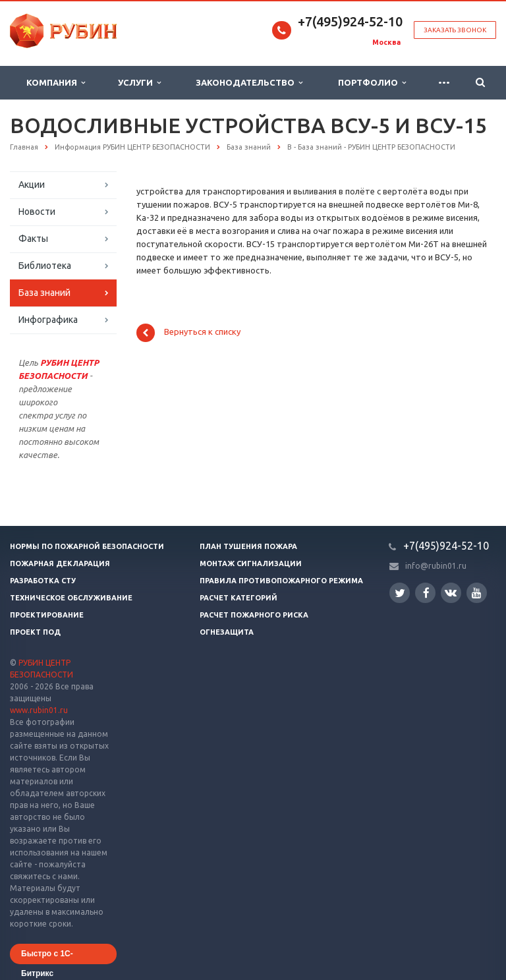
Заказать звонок (455, 30)
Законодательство (249, 83)
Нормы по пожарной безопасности (87, 546)
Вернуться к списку (188, 333)
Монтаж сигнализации (251, 563)
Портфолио (372, 83)
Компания (56, 83)
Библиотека (45, 266)
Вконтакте (451, 592)
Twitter (400, 593)
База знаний (44, 293)
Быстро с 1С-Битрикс (47, 957)
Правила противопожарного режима (281, 581)
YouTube (477, 593)
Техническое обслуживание (71, 598)
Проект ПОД (35, 632)
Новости (37, 212)
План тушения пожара (248, 546)
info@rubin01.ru (436, 566)
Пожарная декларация (60, 563)
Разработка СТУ (43, 581)
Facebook (426, 593)
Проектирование (47, 615)
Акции (32, 185)
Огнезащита (227, 632)
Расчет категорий (239, 598)
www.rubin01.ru (39, 710)
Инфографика (48, 320)
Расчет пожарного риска (254, 615)
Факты (33, 239)
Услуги (139, 83)
